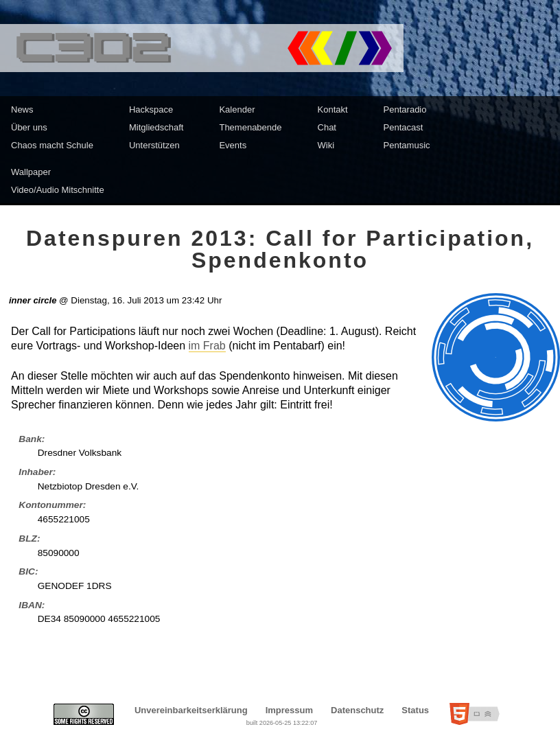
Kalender (237, 109)
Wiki (326, 145)
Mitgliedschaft (156, 127)
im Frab (207, 346)
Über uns (29, 127)
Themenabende (250, 127)
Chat (327, 127)
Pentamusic (407, 145)
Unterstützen (154, 145)
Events (233, 145)
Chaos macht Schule (52, 145)
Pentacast (404, 127)
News (22, 109)
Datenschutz (357, 710)
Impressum (289, 710)
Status (415, 710)
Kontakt (333, 109)
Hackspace (151, 109)
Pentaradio (405, 109)
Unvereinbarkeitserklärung (191, 710)
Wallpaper (31, 172)
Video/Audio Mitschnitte (58, 190)
